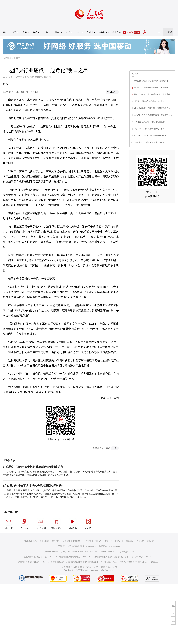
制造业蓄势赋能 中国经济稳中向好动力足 (151, 81)
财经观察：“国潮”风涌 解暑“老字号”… (151, 142)
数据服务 (109, 541)
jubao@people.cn (115, 546)
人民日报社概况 (30, 541)
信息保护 (140, 541)
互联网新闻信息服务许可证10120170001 (40, 557)
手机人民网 (40, 523)
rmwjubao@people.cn (125, 552)
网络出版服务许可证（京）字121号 (104, 562)
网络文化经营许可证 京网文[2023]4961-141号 (69, 562)
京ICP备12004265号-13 (145, 557)
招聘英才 (66, 541)
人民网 (6, 58)
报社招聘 (56, 541)
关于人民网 (44, 541)
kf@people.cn (65, 552)
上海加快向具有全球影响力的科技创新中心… (153, 115)
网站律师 (130, 541)
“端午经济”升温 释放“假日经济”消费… (150, 129)
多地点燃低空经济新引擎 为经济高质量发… (152, 108)
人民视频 (72, 523)
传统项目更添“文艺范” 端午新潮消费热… (151, 136)
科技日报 (35, 92)
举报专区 (117, 32)
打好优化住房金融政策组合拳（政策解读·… (152, 88)
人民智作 (89, 523)
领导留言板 (56, 523)
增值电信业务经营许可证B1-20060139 (75, 557)
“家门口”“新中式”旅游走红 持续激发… (150, 101)
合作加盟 (87, 541)
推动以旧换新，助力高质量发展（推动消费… (153, 94)
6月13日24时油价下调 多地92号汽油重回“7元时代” (33, 486)
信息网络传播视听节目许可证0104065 (34, 562)
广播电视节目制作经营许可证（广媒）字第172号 (113, 557)
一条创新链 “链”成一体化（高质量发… (150, 122)
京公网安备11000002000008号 (148, 562)
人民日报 (8, 523)
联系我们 (151, 541)
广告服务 (77, 541)
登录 (170, 32)
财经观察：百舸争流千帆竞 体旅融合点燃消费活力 (33, 467)
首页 (5, 32)
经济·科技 (16, 58)
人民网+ (24, 523)
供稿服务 (98, 541)
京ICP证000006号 (127, 562)
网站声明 (119, 541)
